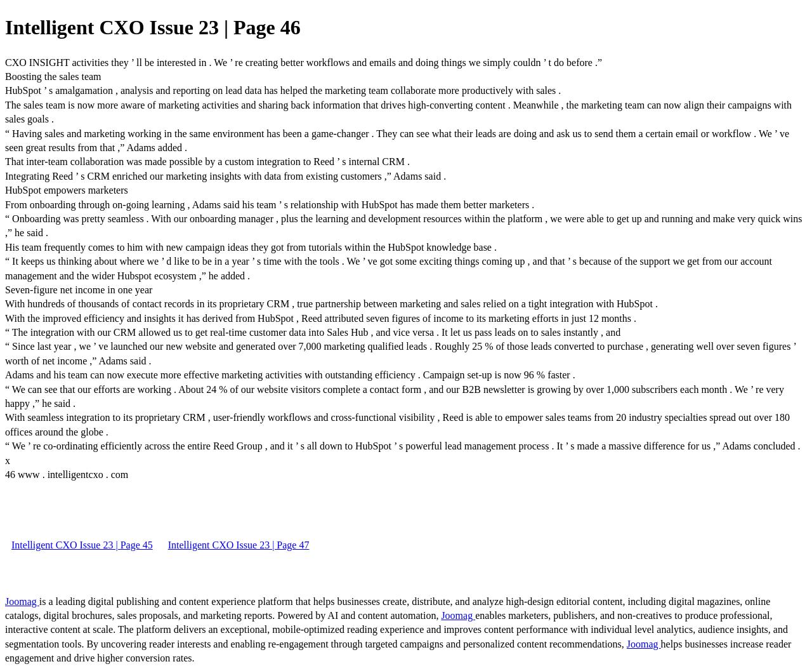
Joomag (22, 601)
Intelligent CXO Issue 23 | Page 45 (82, 545)
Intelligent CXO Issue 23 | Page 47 (239, 545)
